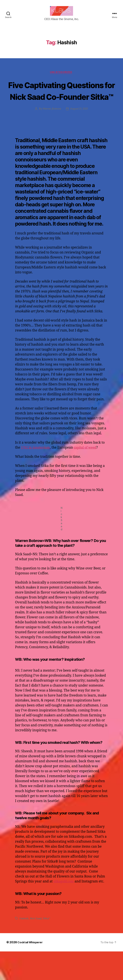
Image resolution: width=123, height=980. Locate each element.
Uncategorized (61, 77)
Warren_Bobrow (51, 138)
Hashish (24, 947)
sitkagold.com (64, 910)
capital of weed (88, 476)
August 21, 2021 (80, 138)
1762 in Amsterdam (37, 476)
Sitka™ (47, 947)
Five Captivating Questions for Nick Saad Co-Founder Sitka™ (61, 107)
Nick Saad (36, 947)
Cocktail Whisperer (31, 971)
